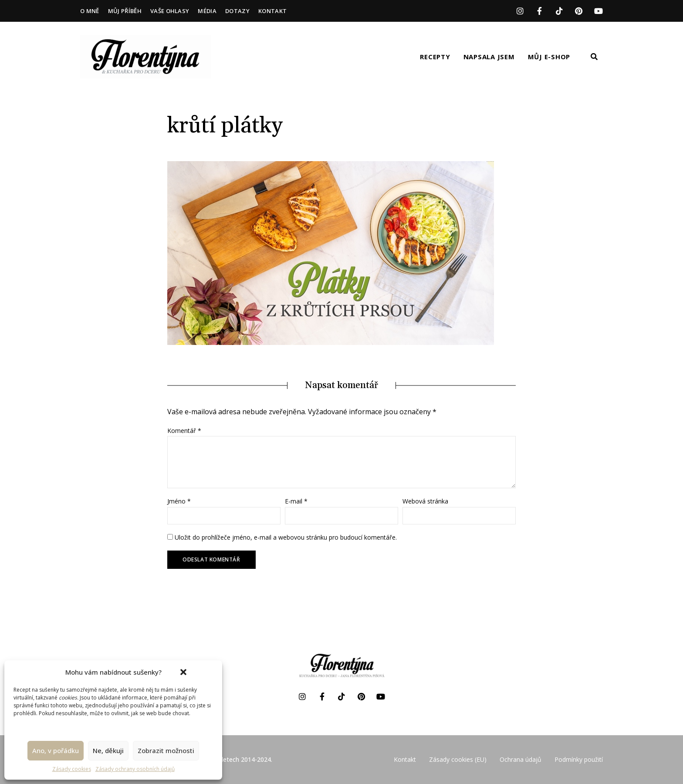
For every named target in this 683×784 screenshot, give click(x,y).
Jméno (179, 501)
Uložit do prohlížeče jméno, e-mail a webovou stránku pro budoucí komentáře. (286, 537)
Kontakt (272, 11)
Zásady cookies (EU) (458, 759)
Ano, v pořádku (56, 750)
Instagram (520, 11)
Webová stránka (425, 501)
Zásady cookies (72, 769)
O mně (90, 11)
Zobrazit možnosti (166, 750)
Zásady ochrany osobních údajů (135, 769)
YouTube (598, 11)
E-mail (296, 501)
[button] (183, 672)
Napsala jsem (489, 57)
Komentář (184, 431)
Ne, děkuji (108, 750)
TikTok (559, 11)
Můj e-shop (549, 57)
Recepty (435, 57)
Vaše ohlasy (170, 11)
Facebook (539, 11)
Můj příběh (125, 11)
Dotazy (237, 11)
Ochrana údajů (521, 759)
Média (207, 11)
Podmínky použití (579, 759)
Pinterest (579, 11)
